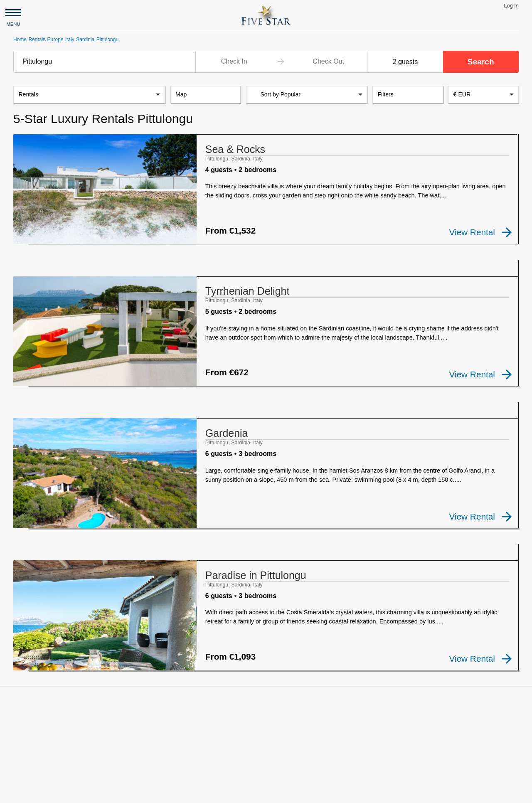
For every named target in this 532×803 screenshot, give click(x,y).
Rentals (37, 39)
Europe (55, 39)
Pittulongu (107, 39)
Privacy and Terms (86, 793)
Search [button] (481, 62)
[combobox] (104, 62)
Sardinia (85, 39)
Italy (70, 39)
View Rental (481, 232)
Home (20, 39)
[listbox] (89, 95)
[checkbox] (27, 239)
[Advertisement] (266, 710)
